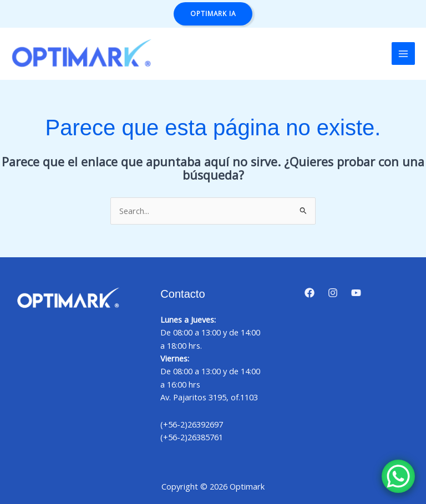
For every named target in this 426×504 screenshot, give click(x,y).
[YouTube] (356, 293)
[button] (213, 14)
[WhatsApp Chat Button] (398, 476)
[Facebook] (310, 293)
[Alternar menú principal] (403, 54)
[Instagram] (333, 293)
